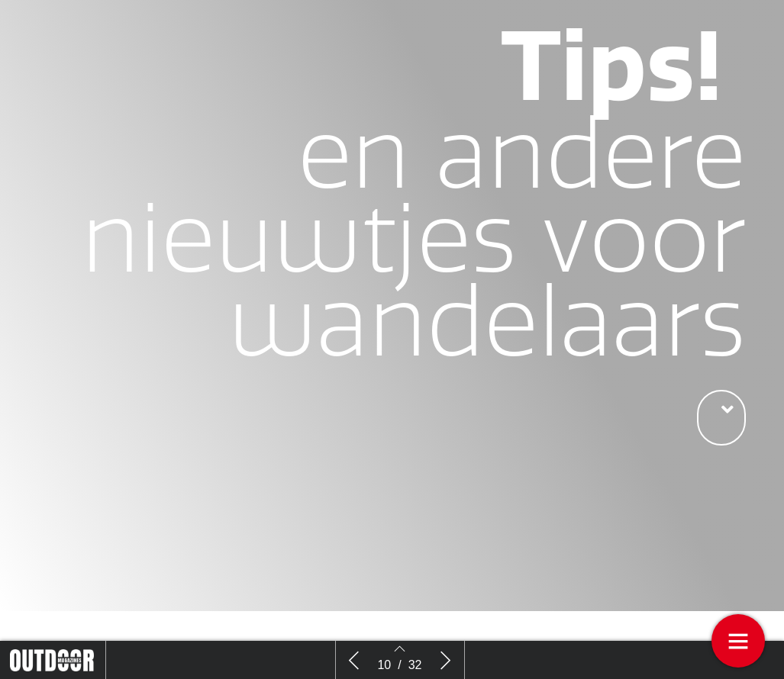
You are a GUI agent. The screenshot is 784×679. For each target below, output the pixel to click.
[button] (721, 418)
